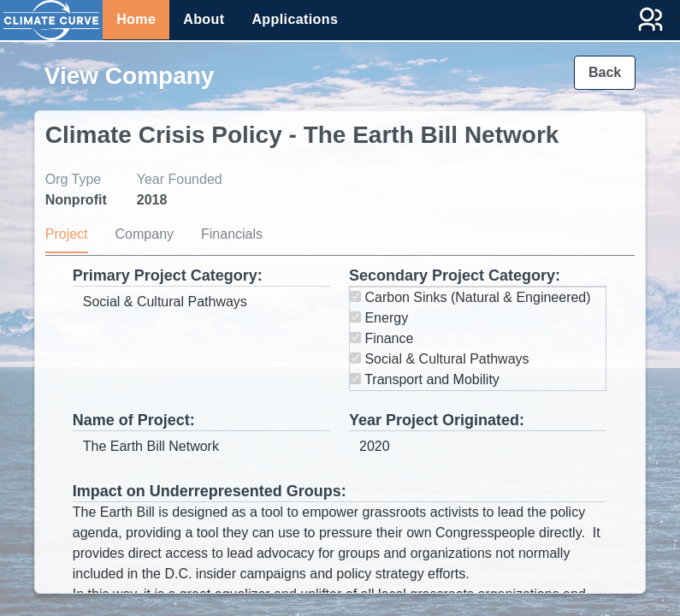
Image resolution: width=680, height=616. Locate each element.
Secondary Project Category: (455, 275)
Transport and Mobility (425, 379)
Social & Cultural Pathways (440, 359)
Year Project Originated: (437, 420)
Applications (295, 19)
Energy (379, 318)
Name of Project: (134, 420)
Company (145, 234)
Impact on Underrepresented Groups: (210, 491)
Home (136, 19)
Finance (381, 338)
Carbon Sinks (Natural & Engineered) (470, 297)
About (204, 19)
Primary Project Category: (168, 275)
